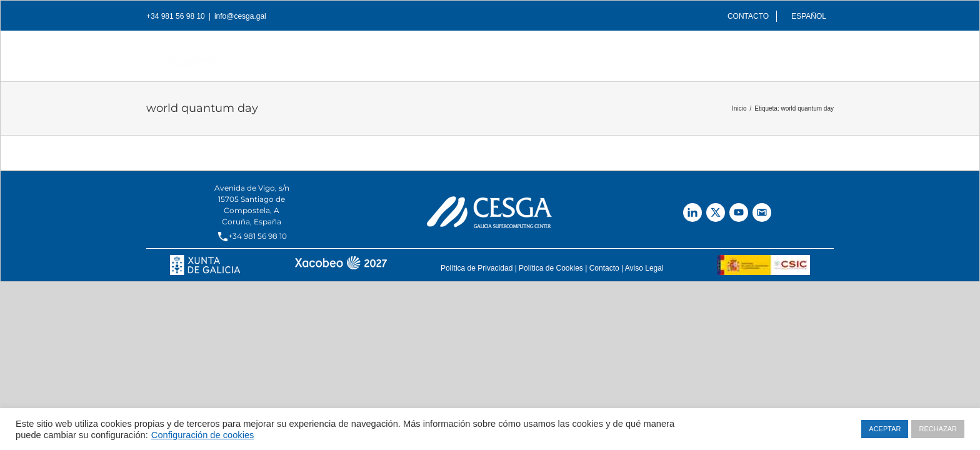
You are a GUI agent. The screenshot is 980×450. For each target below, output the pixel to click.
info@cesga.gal (240, 16)
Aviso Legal (644, 268)
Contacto (604, 268)
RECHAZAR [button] (938, 429)
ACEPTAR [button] (885, 429)
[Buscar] (829, 52)
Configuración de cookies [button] (203, 435)
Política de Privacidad (477, 268)
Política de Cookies (551, 268)
